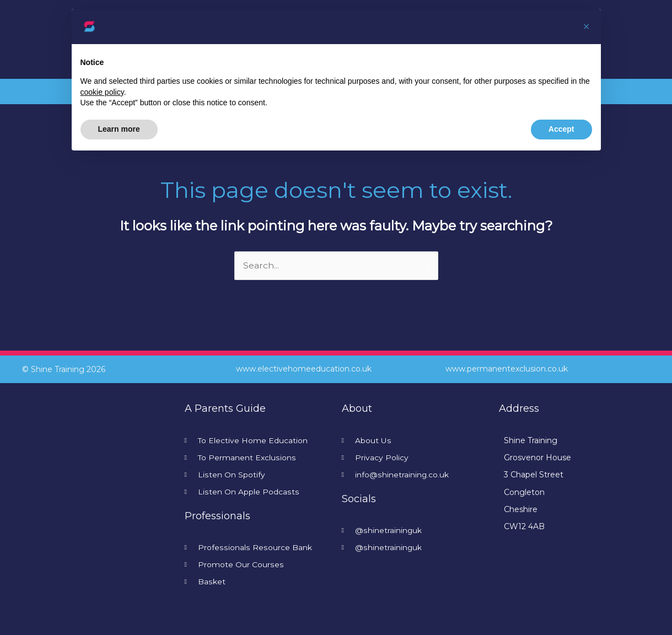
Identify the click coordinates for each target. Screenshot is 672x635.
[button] (587, 26)
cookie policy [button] (102, 92)
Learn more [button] (119, 129)
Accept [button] (561, 129)
